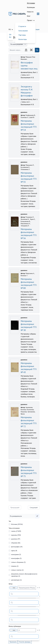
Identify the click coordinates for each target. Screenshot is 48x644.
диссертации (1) (16, 580)
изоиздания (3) (16, 554)
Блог (29, 16)
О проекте (22, 26)
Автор (11, 584)
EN (10, 35)
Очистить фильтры (25, 642)
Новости (30, 12)
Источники (31, 3)
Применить (13, 642)
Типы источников (14, 528)
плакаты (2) (15, 566)
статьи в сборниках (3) (18, 562)
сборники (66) (16, 543)
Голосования (23, 31)
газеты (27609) (16, 531)
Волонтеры (23, 39)
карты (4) (14, 551)
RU (10, 37)
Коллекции (31, 7)
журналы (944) (16, 535)
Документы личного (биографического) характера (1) (24, 575)
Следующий (34, 508)
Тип (10, 521)
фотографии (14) (17, 547)
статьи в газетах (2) (17, 570)
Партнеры (22, 35)
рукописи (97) (16, 539)
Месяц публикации (15, 626)
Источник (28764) (17, 524)
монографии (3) (16, 558)
